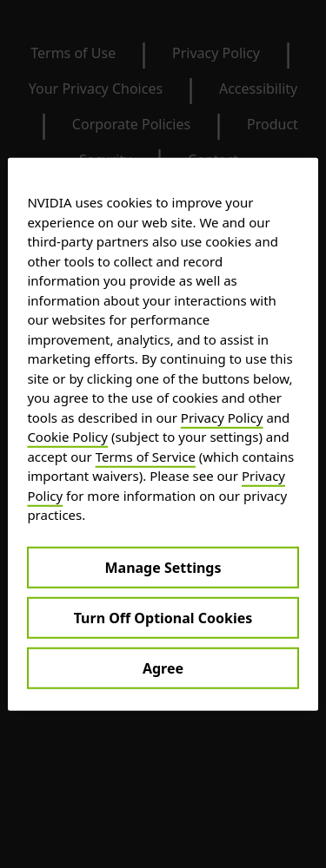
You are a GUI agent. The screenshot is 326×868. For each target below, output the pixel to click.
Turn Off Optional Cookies (163, 617)
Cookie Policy (67, 437)
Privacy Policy (222, 417)
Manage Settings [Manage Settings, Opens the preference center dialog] (163, 567)
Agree (163, 667)
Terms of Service (146, 456)
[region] (163, 434)
